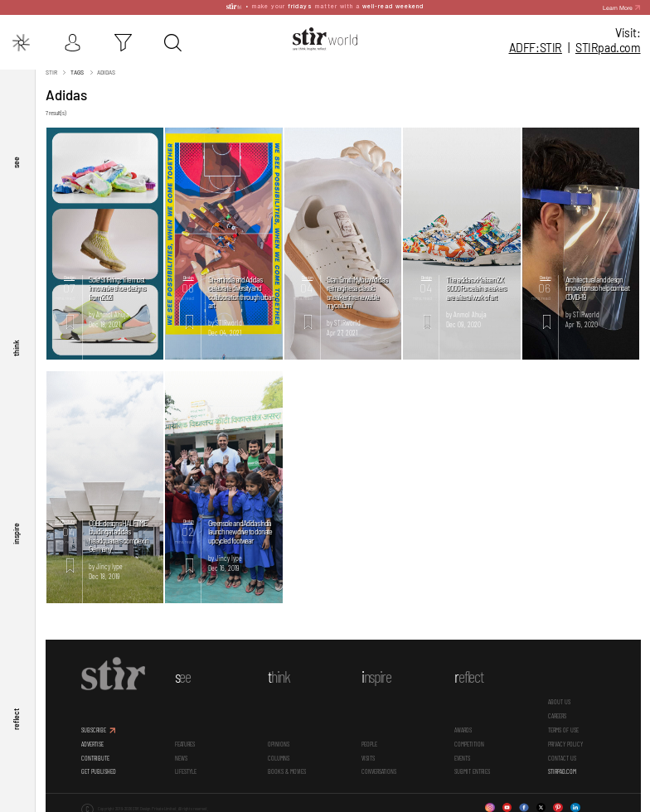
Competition (469, 741)
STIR (608, 48)
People (369, 741)
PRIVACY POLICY (565, 741)
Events (462, 754)
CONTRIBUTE (95, 754)
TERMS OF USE (563, 727)
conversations (379, 768)
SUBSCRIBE (94, 727)
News (181, 754)
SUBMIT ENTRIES (472, 768)
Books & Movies (287, 768)
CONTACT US (562, 754)
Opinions (279, 741)
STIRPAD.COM (562, 768)
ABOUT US (559, 698)
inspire (16, 532)
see (16, 158)
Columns (279, 754)
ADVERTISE (92, 741)
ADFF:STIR (536, 48)
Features (185, 741)
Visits (368, 754)
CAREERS (557, 713)
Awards (463, 727)
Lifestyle (186, 768)
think (16, 345)
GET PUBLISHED (99, 768)
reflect (16, 718)
